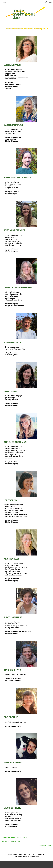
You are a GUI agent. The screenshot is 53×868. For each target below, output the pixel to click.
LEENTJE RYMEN (12, 65)
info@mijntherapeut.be (11, 841)
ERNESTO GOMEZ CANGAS (17, 178)
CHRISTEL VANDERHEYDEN (18, 288)
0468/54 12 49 (45, 845)
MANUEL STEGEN (13, 763)
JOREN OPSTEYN (12, 343)
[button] (46, 2)
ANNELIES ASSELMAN (15, 442)
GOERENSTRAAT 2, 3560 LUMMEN (16, 837)
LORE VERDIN (10, 500)
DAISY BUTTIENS (12, 808)
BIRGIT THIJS (10, 391)
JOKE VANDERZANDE (14, 230)
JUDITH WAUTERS (13, 617)
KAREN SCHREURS (13, 125)
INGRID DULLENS (12, 670)
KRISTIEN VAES (12, 559)
